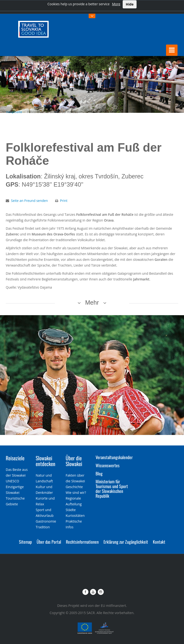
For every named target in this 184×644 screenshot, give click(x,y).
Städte (71, 510)
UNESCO (12, 481)
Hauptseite (14, 112)
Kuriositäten (75, 516)
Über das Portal (49, 542)
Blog (99, 473)
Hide (130, 4)
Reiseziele (15, 458)
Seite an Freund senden (29, 201)
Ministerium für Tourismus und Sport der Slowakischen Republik (112, 488)
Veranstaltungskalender (114, 457)
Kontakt (159, 542)
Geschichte (74, 487)
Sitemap (25, 542)
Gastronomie (46, 521)
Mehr (92, 302)
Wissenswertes (108, 465)
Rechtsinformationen (82, 542)
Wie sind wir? (76, 493)
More (116, 4)
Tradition (43, 527)
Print (64, 201)
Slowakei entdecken (46, 461)
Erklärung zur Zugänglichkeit (126, 542)
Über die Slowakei (74, 461)
